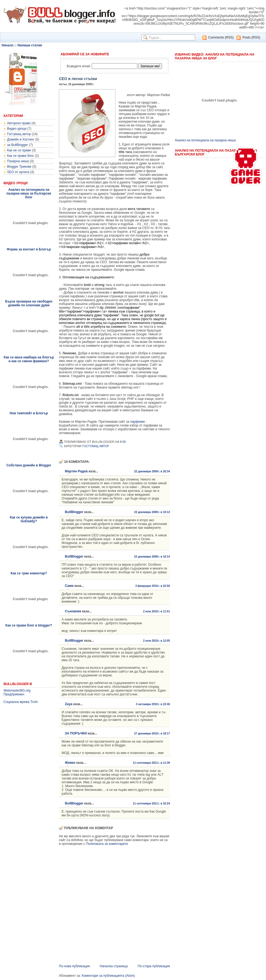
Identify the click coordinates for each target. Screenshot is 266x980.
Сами (69, 586)
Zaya (69, 704)
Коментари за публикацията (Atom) (108, 976)
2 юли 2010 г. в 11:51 (156, 611)
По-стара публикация (154, 966)
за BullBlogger (18, 145)
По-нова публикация (74, 966)
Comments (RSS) (221, 37)
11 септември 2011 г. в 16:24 (151, 804)
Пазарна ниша (18, 161)
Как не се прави (19, 150)
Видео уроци (17, 129)
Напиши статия (30, 45)
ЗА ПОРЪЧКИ (76, 733)
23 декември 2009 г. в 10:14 (152, 557)
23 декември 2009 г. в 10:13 (152, 512)
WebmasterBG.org (17, 691)
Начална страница (114, 966)
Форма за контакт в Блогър (29, 249)
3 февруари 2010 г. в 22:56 (153, 586)
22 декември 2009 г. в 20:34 (152, 471)
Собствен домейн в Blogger (29, 465)
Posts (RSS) (251, 37)
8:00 (123, 442)
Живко (70, 763)
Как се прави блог (20, 156)
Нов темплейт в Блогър (29, 413)
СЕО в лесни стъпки (78, 79)
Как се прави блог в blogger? (29, 625)
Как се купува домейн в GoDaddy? (29, 519)
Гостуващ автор (19, 134)
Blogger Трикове (19, 167)
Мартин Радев (76, 471)
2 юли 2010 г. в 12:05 (156, 641)
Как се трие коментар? (29, 573)
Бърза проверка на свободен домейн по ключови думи (29, 303)
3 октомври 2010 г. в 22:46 (153, 704)
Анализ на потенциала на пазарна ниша (205, 140)
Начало (7, 45)
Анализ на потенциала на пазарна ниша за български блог (29, 193)
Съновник (73, 611)
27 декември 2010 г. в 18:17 (152, 734)
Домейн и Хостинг (21, 139)
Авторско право (19, 123)
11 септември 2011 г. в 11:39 (151, 763)
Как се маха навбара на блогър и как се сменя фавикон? (29, 359)
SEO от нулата (18, 172)
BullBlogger (74, 512)
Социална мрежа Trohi (21, 702)
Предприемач (14, 694)
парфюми (138, 422)
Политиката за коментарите (107, 844)
